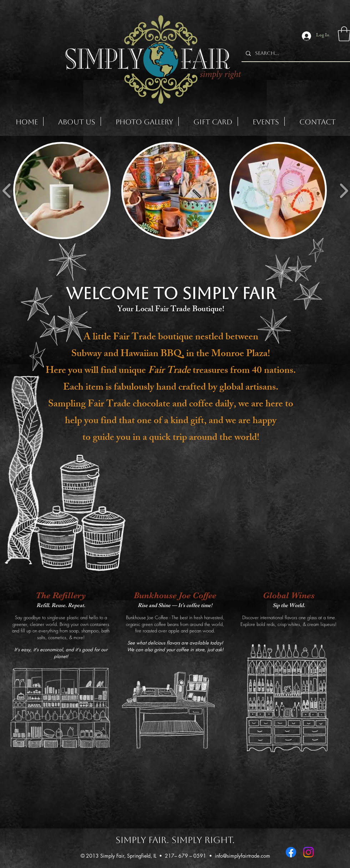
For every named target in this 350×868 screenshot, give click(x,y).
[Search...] (295, 54)
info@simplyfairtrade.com (242, 856)
